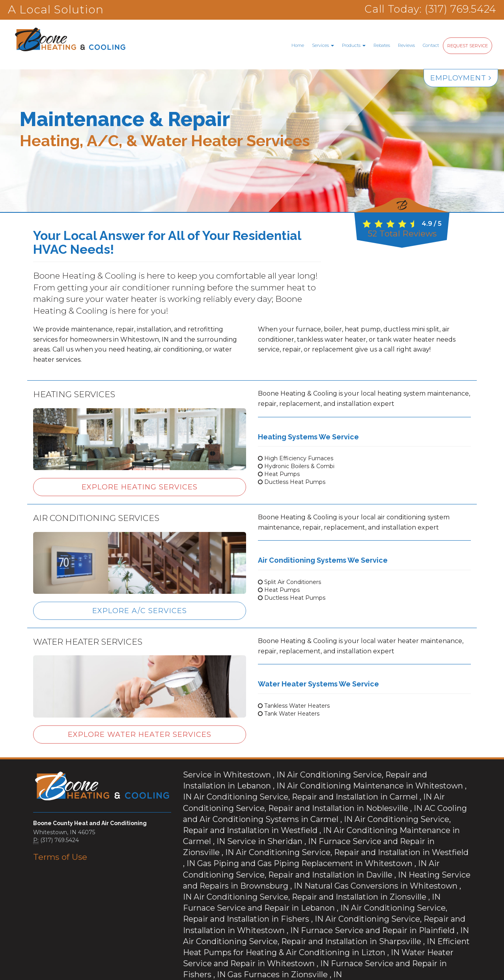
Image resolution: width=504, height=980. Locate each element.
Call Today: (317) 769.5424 (423, 9)
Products (354, 45)
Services (323, 45)
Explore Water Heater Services (140, 735)
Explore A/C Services (140, 611)
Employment (461, 78)
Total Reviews (402, 233)
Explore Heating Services (140, 487)
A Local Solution (56, 9)
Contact (431, 45)
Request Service (468, 46)
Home (298, 45)
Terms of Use (54, 857)
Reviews (406, 45)
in (220, 773)
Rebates (382, 45)
